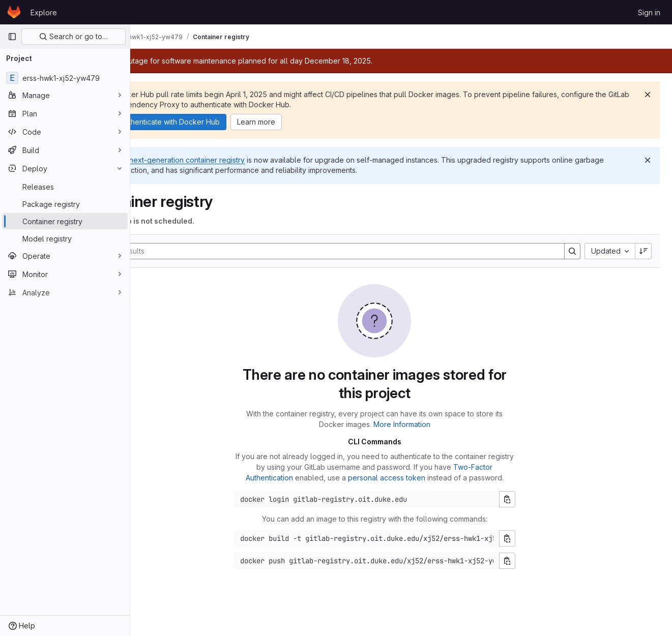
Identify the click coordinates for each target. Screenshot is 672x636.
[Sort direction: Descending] (644, 251)
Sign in (649, 12)
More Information (428, 424)
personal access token (413, 478)
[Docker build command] (393, 538)
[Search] (353, 251)
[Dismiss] (648, 95)
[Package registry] (65, 204)
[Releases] (65, 187)
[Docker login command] (393, 499)
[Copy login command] (534, 499)
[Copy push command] (534, 561)
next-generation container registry (240, 160)
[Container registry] (65, 221)
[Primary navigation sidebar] (12, 37)
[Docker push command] (393, 561)
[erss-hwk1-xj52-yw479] (65, 78)
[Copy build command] (534, 538)
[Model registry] (65, 238)
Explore (44, 12)
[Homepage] (14, 12)
